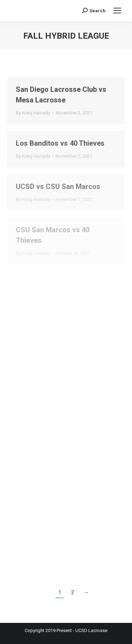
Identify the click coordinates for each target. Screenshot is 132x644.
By (33, 113)
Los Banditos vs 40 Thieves (60, 143)
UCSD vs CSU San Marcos (58, 187)
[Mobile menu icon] (117, 11)
